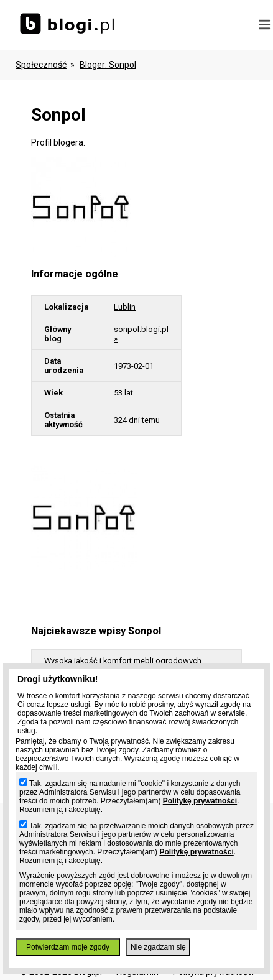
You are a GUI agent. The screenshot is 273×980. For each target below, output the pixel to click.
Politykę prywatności (200, 801)
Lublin (125, 307)
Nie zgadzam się (158, 947)
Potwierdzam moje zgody (68, 947)
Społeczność (41, 65)
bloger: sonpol (108, 65)
